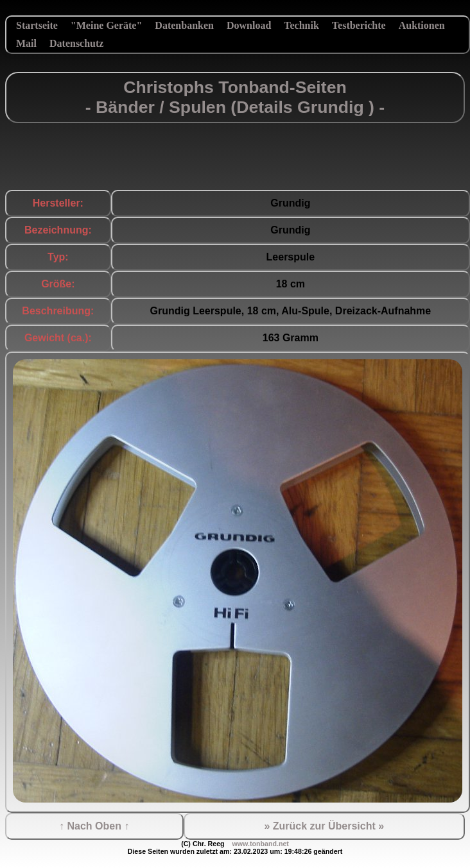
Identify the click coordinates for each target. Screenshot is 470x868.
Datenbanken (184, 25)
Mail (26, 43)
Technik (301, 25)
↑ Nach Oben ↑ (94, 826)
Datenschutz (76, 43)
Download (249, 25)
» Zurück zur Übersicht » (324, 826)
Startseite (37, 25)
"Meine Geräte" (107, 25)
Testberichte (359, 25)
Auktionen (422, 25)
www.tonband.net (260, 844)
